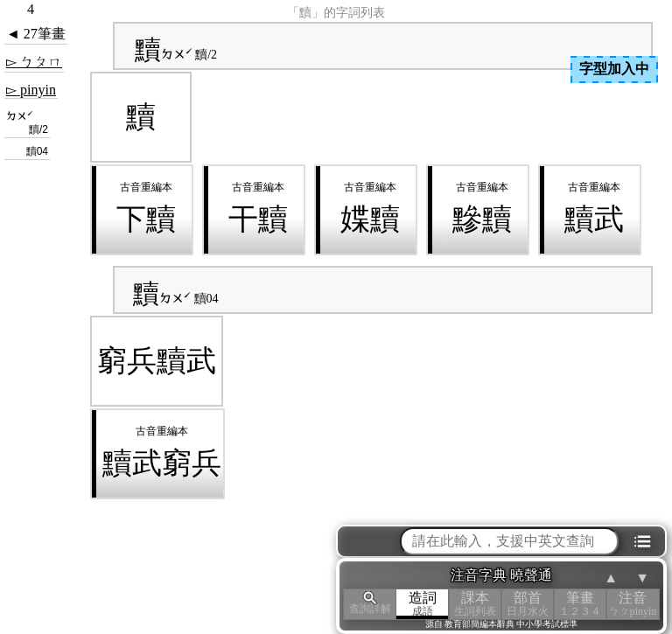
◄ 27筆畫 (36, 34)
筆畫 (580, 604)
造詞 (423, 604)
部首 (528, 604)
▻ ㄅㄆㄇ (34, 62)
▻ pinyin (31, 90)
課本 (475, 604)
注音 (633, 604)
